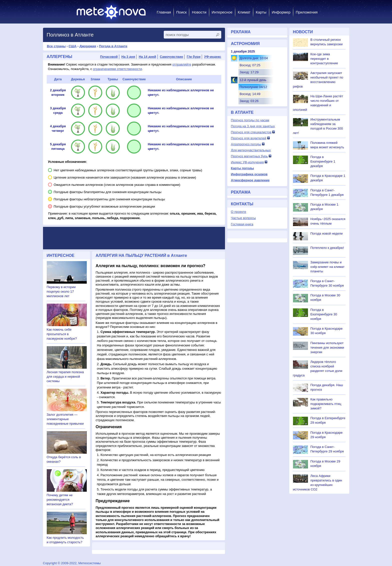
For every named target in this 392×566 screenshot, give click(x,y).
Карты (261, 12)
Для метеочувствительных (251, 150)
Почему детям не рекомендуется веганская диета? (60, 500)
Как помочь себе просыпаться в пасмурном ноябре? (62, 334)
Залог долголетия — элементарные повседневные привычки (65, 419)
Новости (199, 12)
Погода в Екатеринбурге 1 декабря (323, 161)
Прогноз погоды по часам (250, 120)
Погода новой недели (327, 233)
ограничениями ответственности (117, 69)
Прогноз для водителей (249, 138)
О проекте (239, 212)
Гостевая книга (242, 224)
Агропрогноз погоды (246, 144)
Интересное (222, 12)
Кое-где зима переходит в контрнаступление (324, 59)
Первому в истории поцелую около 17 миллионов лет (61, 292)
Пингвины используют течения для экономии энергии (327, 348)
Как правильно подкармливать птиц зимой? (326, 404)
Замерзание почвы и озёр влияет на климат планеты (328, 267)
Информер (281, 12)
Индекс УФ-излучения (247, 162)
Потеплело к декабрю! (327, 248)
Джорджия (88, 46)
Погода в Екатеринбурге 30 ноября (324, 314)
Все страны (56, 46)
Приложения (307, 12)
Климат (244, 12)
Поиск (181, 12)
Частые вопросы (243, 218)
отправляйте (182, 64)
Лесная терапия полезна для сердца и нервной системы (65, 377)
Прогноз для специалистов (251, 132)
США (72, 46)
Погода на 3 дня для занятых (253, 126)
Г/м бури (194, 57)
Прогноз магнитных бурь (249, 156)
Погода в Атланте (113, 46)
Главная (164, 12)
